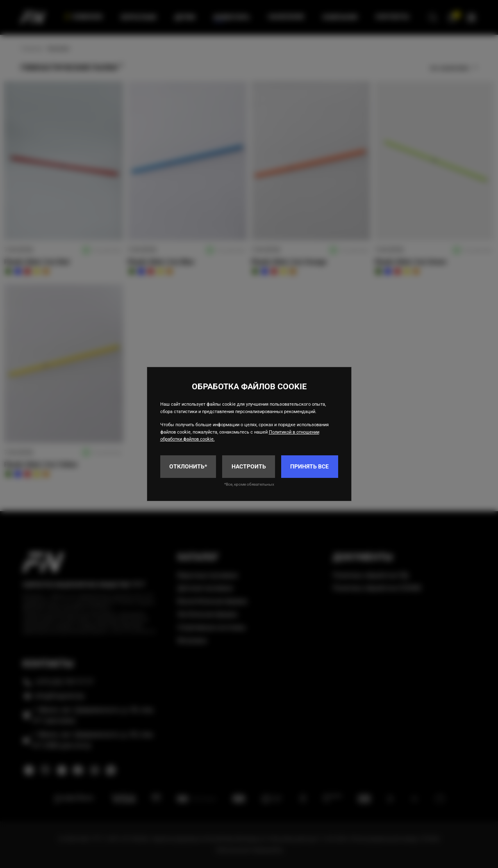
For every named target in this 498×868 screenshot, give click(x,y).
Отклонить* (188, 466)
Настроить (249, 466)
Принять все (309, 466)
